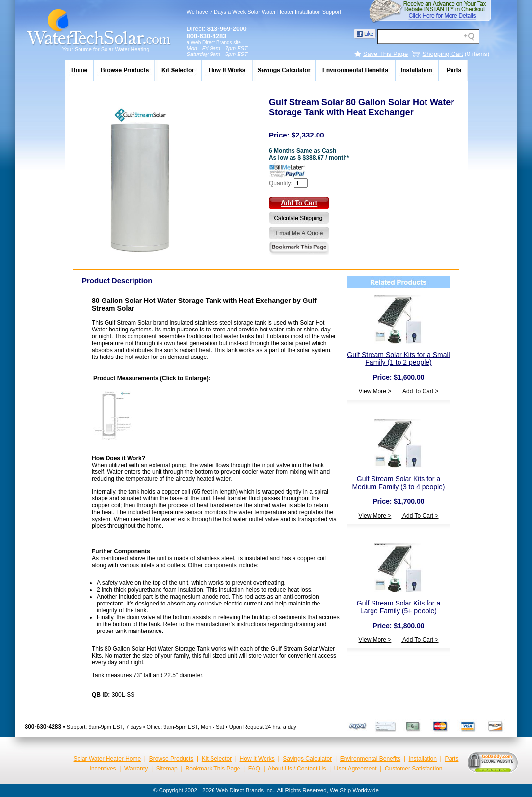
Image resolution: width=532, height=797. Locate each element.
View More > (375, 391)
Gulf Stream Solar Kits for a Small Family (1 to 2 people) (398, 358)
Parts (452, 759)
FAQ (254, 769)
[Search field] (428, 37)
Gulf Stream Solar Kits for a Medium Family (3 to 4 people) (398, 483)
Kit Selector (217, 759)
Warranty (136, 769)
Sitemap (167, 769)
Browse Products (172, 759)
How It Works (257, 759)
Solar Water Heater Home (107, 759)
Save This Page (386, 54)
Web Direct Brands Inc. (245, 790)
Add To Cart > (420, 391)
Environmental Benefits (370, 759)
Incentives (103, 769)
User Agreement (356, 769)
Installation (423, 759)
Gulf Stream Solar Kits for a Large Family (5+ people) (399, 607)
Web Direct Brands (212, 42)
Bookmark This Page (213, 769)
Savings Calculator (307, 759)
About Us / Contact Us (297, 769)
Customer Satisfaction (413, 769)
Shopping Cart (443, 54)
